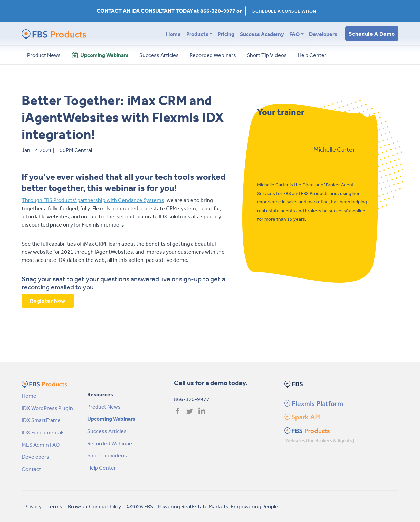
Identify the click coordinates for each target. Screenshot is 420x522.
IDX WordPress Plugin (47, 408)
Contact (31, 469)
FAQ (294, 34)
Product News (104, 407)
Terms (55, 506)
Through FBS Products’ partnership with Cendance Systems (93, 200)
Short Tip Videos (107, 455)
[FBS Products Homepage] (307, 430)
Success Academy (262, 34)
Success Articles (107, 431)
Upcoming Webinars (111, 419)
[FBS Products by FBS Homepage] (54, 34)
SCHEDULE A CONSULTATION (284, 11)
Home (173, 34)
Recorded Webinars (110, 443)
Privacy (33, 506)
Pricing (226, 34)
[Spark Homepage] (302, 416)
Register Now (48, 301)
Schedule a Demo (372, 34)
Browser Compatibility (94, 506)
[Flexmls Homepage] (313, 403)
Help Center (102, 468)
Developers (323, 34)
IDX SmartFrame (41, 420)
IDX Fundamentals (43, 432)
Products (197, 34)
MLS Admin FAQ (41, 445)
